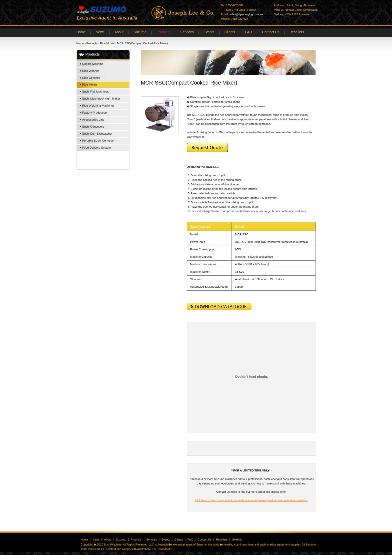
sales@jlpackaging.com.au (246, 14)
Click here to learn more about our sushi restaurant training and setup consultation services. (251, 500)
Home (80, 43)
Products (92, 43)
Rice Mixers (107, 43)
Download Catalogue (219, 307)
